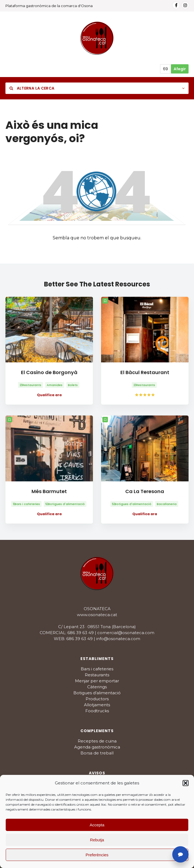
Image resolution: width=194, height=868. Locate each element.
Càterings (97, 687)
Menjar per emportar (97, 681)
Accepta (97, 825)
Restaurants (97, 675)
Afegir (180, 69)
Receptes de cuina (97, 741)
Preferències (97, 855)
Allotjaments (97, 705)
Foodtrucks (97, 711)
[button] (186, 783)
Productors (97, 699)
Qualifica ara (49, 395)
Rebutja (97, 840)
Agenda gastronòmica (97, 747)
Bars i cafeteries (97, 669)
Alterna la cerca (32, 88)
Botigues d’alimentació (97, 693)
